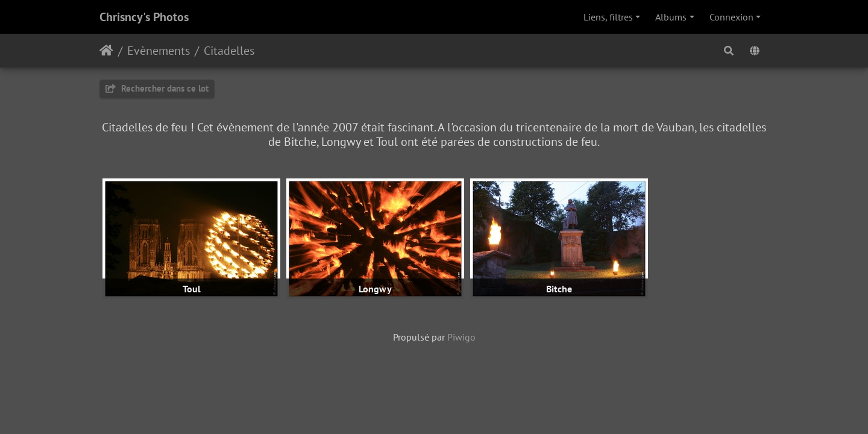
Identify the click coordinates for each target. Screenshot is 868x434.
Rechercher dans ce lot (157, 88)
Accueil (106, 51)
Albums (671, 17)
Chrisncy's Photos (144, 17)
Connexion (731, 17)
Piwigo (461, 337)
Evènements (159, 51)
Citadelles (229, 51)
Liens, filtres (608, 17)
